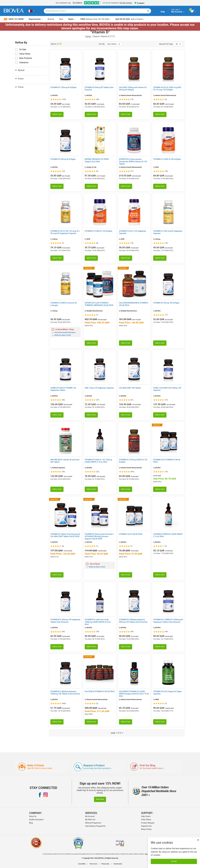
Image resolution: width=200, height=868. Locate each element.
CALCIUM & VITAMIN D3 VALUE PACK (100, 691)
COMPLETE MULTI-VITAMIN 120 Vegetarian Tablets (63, 389)
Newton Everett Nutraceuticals (131, 95)
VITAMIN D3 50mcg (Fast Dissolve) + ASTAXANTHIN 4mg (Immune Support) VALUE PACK (99, 536)
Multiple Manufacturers (95, 311)
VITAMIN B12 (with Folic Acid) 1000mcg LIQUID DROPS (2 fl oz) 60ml (98, 622)
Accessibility (82, 864)
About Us (33, 816)
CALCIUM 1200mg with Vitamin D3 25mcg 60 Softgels (133, 89)
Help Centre (146, 816)
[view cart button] (193, 11)
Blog (31, 823)
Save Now (100, 799)
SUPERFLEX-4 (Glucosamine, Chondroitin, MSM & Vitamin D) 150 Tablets (133, 161)
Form (19, 79)
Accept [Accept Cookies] (174, 861)
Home (88, 36)
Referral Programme (93, 823)
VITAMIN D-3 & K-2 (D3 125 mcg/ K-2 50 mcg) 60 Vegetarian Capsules (65, 232)
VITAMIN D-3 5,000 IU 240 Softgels (167, 159)
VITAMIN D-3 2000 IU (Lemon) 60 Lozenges (64, 304)
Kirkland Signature (59, 468)
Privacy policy (105, 864)
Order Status (146, 820)
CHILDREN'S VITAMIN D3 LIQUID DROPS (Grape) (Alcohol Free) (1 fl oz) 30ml (134, 694)
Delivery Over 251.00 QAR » (95, 19)
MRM (157, 700)
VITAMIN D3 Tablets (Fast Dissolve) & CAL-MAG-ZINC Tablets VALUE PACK (65, 535)
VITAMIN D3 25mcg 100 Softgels (166, 303)
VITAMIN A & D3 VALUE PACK (131, 534)
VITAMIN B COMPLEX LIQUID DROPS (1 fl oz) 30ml (168, 535)
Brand (20, 70)
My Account (90, 816)
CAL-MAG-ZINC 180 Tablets (130, 388)
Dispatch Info (146, 826)
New (61, 19)
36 (178, 44)
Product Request (148, 823)
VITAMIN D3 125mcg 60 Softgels (63, 87)
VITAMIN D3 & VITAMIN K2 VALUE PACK (167, 461)
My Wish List (90, 820)
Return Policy (146, 829)
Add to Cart (57, 114)
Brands (51, 19)
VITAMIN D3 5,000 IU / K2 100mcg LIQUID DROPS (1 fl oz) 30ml (98, 461)
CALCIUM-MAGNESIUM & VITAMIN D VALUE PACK (134, 304)
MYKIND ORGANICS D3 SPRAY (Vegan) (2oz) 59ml (97, 160)
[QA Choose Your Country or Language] (31, 11)
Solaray (55, 239)
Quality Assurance (36, 820)
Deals (72, 19)
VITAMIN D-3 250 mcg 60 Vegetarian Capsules (168, 232)
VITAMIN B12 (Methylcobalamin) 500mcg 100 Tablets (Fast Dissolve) (133, 621)
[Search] (148, 11)
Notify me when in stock (63, 335)
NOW (157, 167)
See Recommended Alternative (65, 332)
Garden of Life (91, 167)
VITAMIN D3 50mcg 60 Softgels (63, 159)
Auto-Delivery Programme (95, 826)
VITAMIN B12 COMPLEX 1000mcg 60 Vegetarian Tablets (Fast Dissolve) (168, 621)
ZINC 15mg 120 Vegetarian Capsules (99, 388)
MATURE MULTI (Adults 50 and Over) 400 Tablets (65, 461)
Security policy (118, 864)
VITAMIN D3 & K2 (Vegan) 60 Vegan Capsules (167, 693)
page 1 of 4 (117, 733)
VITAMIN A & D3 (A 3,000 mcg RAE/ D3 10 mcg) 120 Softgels (167, 89)
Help (163, 12)
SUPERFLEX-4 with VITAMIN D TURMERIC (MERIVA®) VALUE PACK (99, 304)
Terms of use (93, 864)
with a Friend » (130, 19)
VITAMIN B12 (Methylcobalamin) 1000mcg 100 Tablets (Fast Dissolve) (65, 693)
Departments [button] (36, 19)
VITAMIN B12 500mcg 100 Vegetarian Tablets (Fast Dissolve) (65, 621)
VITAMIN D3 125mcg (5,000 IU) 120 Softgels (133, 461)
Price (19, 87)
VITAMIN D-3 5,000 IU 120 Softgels (98, 231)
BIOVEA (55, 95)
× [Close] (198, 840)
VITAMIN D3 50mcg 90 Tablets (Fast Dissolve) (99, 89)
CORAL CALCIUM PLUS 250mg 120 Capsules (167, 389)
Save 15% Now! (14, 19)
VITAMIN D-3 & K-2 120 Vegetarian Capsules (133, 232)
